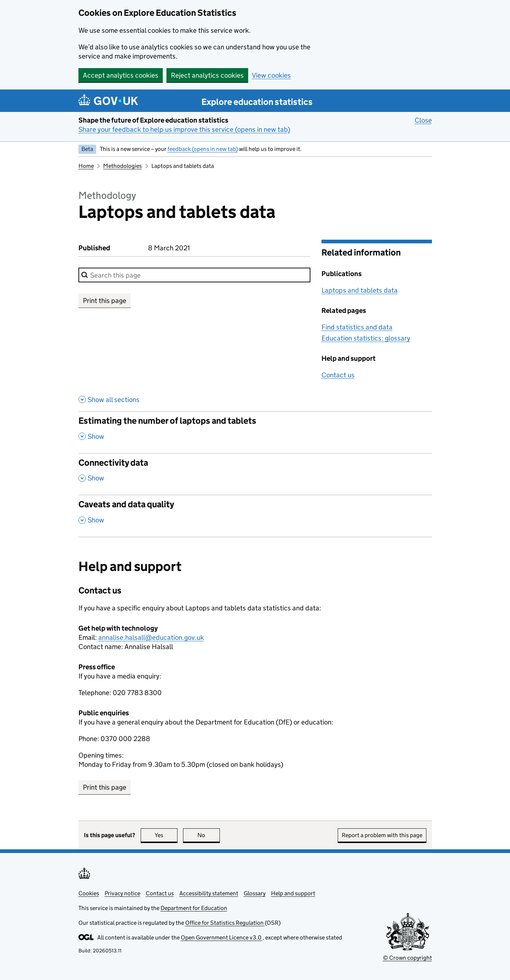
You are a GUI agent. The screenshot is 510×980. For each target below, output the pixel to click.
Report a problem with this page (382, 835)
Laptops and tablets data (360, 290)
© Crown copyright (407, 958)
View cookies (271, 75)
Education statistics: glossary (366, 338)
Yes (166, 835)
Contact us (338, 375)
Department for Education (194, 908)
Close (423, 120)
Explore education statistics (257, 102)
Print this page (105, 301)
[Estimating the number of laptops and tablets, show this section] (255, 432)
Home (86, 166)
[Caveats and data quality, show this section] (255, 516)
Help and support (293, 893)
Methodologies (122, 166)
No (209, 835)
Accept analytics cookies (121, 75)
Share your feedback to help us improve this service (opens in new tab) (184, 129)
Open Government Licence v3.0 (222, 937)
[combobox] (194, 275)
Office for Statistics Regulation (225, 923)
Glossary (255, 893)
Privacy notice (122, 893)
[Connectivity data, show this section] (255, 474)
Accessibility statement (209, 893)
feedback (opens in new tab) (203, 149)
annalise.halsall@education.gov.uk (151, 637)
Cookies (89, 893)
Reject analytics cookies (207, 75)
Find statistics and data (357, 327)
